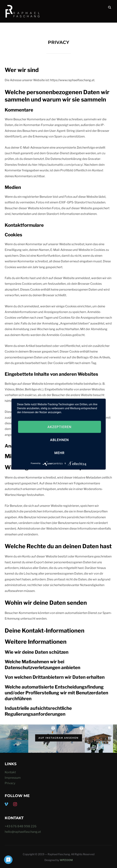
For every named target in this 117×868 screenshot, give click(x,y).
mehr (59, 453)
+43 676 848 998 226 (21, 826)
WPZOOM (66, 860)
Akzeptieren (60, 427)
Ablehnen (60, 440)
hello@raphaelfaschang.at (23, 832)
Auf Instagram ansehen (58, 738)
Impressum (13, 778)
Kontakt (10, 772)
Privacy (10, 783)
